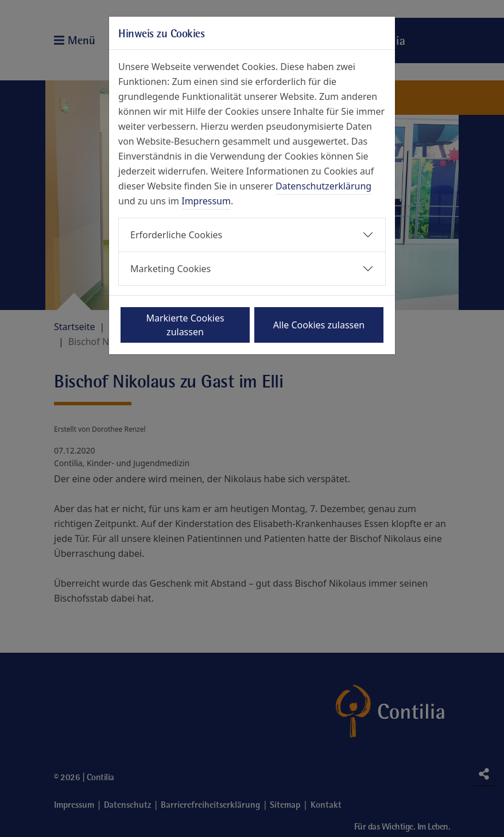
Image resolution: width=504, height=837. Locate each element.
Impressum (206, 201)
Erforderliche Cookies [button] (176, 235)
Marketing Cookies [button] (170, 269)
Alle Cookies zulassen (319, 325)
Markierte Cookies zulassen (185, 325)
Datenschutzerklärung (323, 186)
